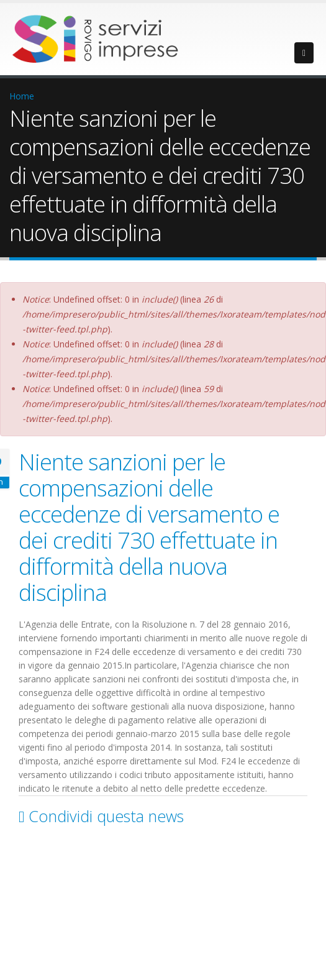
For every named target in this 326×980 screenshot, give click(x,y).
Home (22, 96)
